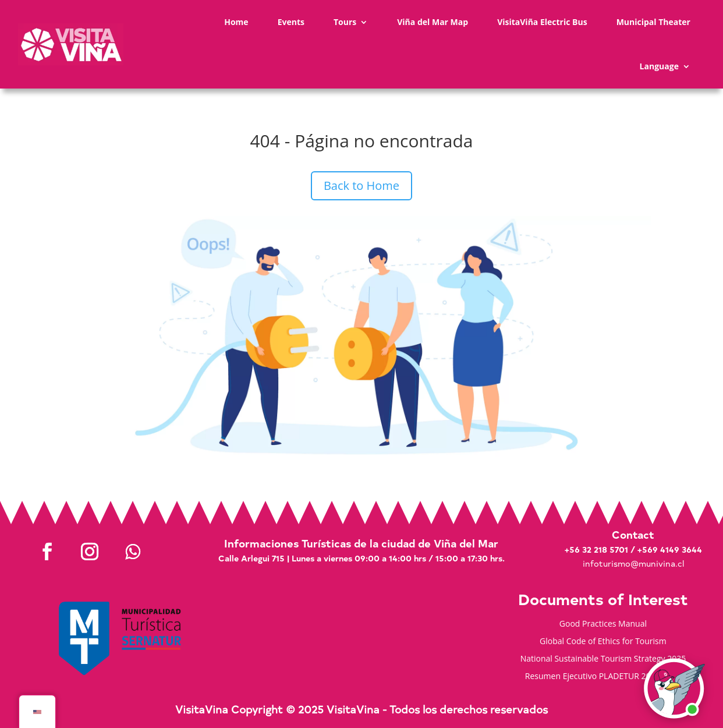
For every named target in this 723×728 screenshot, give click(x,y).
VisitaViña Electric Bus (542, 22)
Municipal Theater (653, 22)
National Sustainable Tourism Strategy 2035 (603, 659)
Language (659, 66)
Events (291, 22)
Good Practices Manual (603, 624)
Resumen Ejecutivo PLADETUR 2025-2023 (603, 677)
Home (236, 22)
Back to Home (361, 185)
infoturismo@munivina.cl (633, 563)
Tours (345, 22)
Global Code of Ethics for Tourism (603, 642)
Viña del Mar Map (433, 22)
